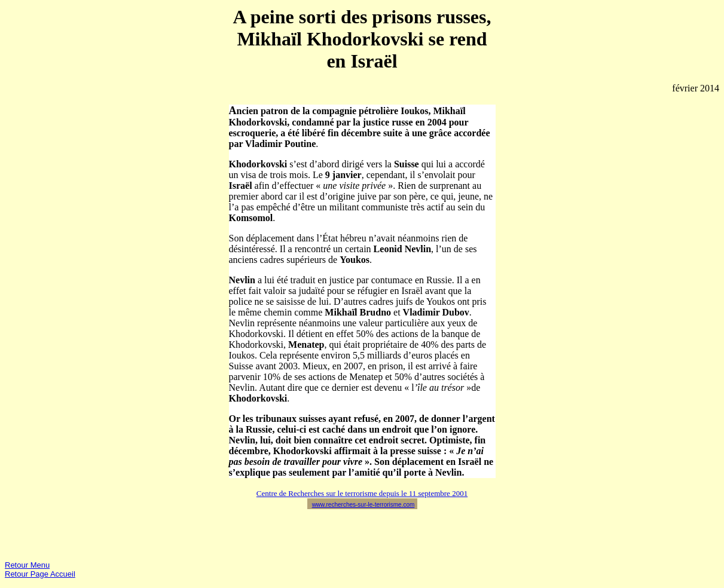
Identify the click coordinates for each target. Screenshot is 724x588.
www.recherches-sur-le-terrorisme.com (363, 505)
